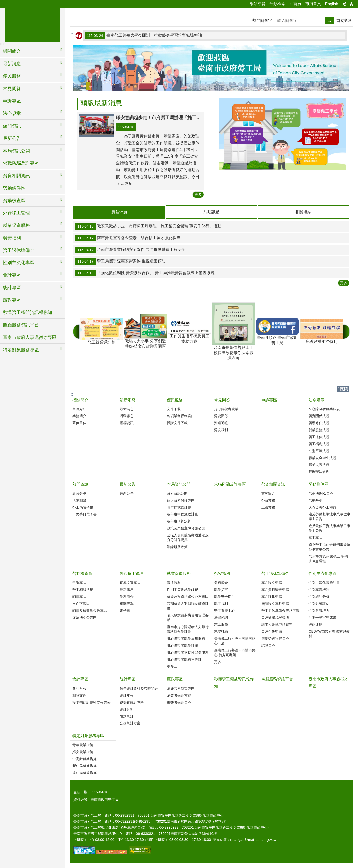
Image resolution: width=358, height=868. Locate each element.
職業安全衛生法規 (322, 458)
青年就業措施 (83, 745)
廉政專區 (175, 679)
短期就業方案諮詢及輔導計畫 (188, 606)
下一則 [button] (346, 331)
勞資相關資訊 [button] (16, 176)
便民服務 (175, 400)
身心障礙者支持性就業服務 (188, 652)
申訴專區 (12, 101)
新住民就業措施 (85, 766)
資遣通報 (221, 423)
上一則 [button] (76, 331)
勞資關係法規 (319, 416)
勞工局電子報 (83, 507)
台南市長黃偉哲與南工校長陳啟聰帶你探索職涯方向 (233, 331)
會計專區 (80, 679)
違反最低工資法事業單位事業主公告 (329, 528)
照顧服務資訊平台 (21, 325)
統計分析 (127, 709)
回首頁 (295, 4)
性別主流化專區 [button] (19, 263)
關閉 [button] (344, 388)
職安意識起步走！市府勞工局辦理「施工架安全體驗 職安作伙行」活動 (148, 226)
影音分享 (79, 493)
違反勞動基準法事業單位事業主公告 (329, 516)
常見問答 (222, 400)
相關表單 (127, 603)
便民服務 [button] (12, 76)
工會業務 (268, 507)
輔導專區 (79, 596)
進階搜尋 (343, 21)
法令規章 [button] (12, 113)
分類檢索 (277, 4)
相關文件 (79, 695)
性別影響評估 (319, 603)
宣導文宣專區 (130, 582)
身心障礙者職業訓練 (182, 645)
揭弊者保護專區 (179, 702)
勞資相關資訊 (273, 484)
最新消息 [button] (12, 64)
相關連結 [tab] (303, 212)
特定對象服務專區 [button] (21, 350)
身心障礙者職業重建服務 (186, 638)
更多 (198, 195)
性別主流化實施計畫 (324, 582)
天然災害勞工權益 (322, 507)
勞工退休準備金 (275, 573)
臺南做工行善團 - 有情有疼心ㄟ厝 (235, 640)
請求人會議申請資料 (277, 624)
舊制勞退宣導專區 (275, 638)
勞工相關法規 (83, 589)
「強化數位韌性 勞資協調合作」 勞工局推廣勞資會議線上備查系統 (145, 273)
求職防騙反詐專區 (21, 163)
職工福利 (221, 603)
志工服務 (221, 624)
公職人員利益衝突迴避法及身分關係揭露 (188, 537)
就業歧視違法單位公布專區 (188, 596)
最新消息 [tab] (119, 212)
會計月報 (79, 688)
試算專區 (268, 645)
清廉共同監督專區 (181, 688)
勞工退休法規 (319, 437)
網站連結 (315, 624)
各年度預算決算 (179, 521)
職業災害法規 (319, 464)
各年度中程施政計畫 (182, 514)
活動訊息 (127, 416)
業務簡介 (79, 416)
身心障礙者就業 (226, 409)
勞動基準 (315, 500)
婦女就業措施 (83, 752)
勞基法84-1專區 (321, 493)
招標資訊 (127, 423)
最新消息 (128, 400)
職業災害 (221, 589)
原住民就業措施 (85, 772)
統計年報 (127, 695)
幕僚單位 (79, 423)
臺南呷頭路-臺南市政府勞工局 (277, 331)
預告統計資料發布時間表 (139, 688)
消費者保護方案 (179, 695)
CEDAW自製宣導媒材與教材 (329, 634)
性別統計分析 (319, 596)
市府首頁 (313, 4)
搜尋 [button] (329, 21)
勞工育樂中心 (224, 610)
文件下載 (174, 409)
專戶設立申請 (272, 582)
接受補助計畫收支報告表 (91, 702)
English (332, 4)
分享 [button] (344, 4)
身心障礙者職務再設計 (184, 659)
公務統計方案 (130, 723)
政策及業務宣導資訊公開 (186, 528)
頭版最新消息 (101, 103)
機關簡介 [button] (12, 51)
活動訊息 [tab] (211, 212)
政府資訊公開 (177, 493)
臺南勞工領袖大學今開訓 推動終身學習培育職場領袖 (143, 36)
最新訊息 (127, 589)
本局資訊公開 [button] (16, 151)
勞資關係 (221, 416)
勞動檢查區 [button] (14, 201)
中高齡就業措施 (85, 759)
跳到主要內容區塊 (3, 3)
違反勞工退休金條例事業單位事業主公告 (329, 547)
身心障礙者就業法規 (324, 409)
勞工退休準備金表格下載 (280, 610)
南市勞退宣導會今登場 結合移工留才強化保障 (128, 238)
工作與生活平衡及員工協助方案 (189, 331)
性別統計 (127, 716)
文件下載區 (81, 603)
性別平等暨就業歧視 (182, 589)
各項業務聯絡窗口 (181, 416)
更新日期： (82, 792)
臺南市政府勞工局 (32, 24)
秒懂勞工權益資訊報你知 (28, 312)
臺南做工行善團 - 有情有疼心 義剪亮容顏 (235, 652)
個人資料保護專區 (181, 500)
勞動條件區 (318, 484)
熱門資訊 (80, 484)
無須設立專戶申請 (275, 603)
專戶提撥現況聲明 (275, 617)
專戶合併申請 (272, 631)
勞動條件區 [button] (14, 188)
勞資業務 (268, 500)
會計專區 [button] (12, 275)
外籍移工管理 (132, 573)
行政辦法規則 (319, 471)
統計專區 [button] (12, 288)
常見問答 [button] (12, 89)
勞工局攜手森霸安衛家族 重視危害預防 (120, 261)
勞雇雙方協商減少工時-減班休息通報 (328, 558)
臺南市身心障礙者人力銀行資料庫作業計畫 (188, 629)
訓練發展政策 (177, 547)
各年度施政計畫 (179, 507)
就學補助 (221, 631)
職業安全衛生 (224, 596)
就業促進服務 (179, 573)
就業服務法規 (319, 430)
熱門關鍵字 (262, 21)
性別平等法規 (319, 451)
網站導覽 (258, 4)
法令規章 (316, 400)
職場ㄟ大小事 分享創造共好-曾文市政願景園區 (145, 331)
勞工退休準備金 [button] (19, 250)
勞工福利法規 (319, 444)
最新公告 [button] (12, 138)
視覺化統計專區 (132, 702)
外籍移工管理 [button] (16, 213)
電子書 (125, 610)
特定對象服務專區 (88, 736)
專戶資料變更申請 (275, 589)
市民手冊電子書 (85, 514)
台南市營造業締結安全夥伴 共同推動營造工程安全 (130, 250)
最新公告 (128, 484)
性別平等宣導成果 (322, 617)
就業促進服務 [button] (16, 225)
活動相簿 (79, 500)
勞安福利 (221, 430)
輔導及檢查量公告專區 (90, 610)
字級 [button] (351, 4)
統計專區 (128, 679)
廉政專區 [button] (12, 300)
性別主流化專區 (322, 573)
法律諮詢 (221, 617)
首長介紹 (79, 409)
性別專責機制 (319, 589)
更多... (172, 666)
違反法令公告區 (85, 617)
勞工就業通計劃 (101, 331)
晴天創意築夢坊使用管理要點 (188, 617)
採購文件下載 (177, 423)
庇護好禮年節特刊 (321, 331)
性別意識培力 (319, 610)
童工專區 (315, 537)
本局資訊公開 (179, 484)
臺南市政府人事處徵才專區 (30, 337)
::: (5, 3)
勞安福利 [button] (12, 238)
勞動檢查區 (82, 573)
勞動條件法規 (319, 423)
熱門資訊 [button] (12, 126)
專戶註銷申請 (272, 596)
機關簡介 (80, 400)
